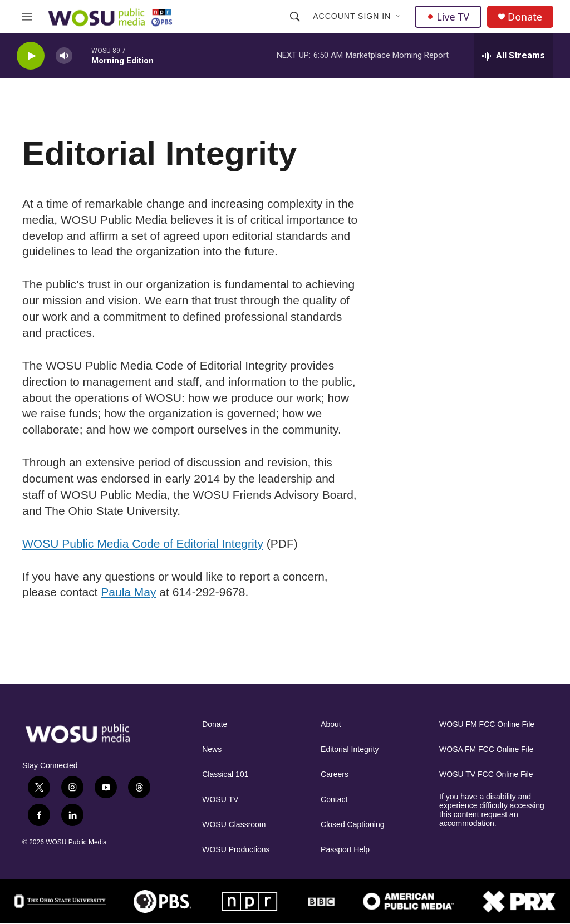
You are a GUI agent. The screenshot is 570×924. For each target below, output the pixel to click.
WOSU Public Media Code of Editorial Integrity (143, 544)
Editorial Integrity (350, 749)
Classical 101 (225, 775)
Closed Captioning (352, 825)
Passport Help (345, 850)
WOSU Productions (236, 850)
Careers (335, 775)
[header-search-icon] (295, 17)
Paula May (128, 592)
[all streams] (514, 56)
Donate (525, 17)
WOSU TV (220, 800)
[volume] (64, 56)
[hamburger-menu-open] (27, 17)
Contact (334, 800)
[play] (31, 56)
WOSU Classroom (234, 825)
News (212, 749)
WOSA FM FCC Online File (487, 749)
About (331, 724)
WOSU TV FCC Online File (486, 775)
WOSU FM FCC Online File (487, 724)
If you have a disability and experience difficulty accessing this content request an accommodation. (492, 810)
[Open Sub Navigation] (399, 17)
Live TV (448, 17)
